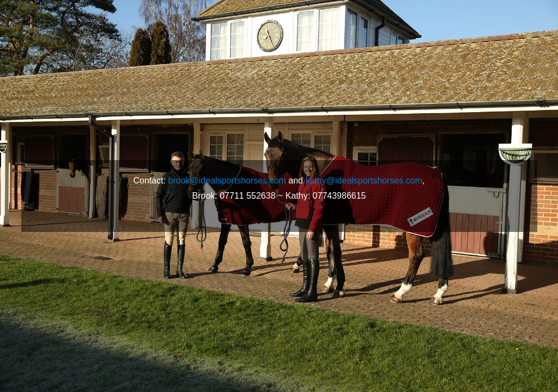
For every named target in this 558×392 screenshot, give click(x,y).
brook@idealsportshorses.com (227, 180)
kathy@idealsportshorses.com (364, 180)
